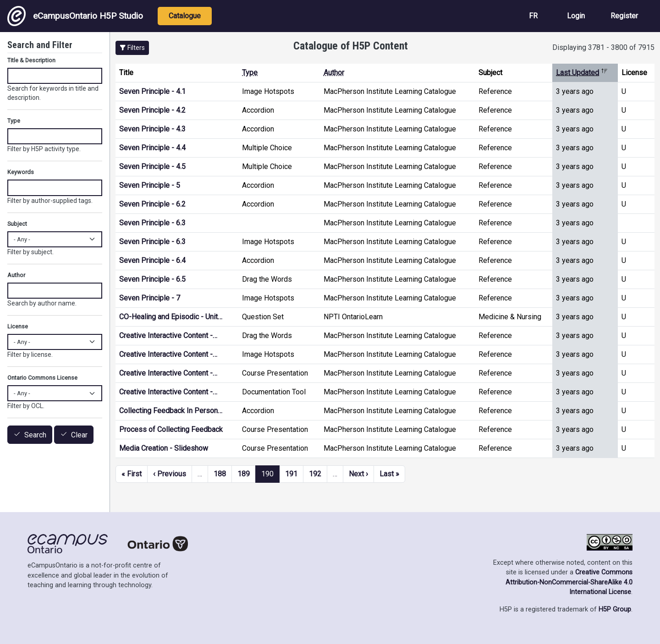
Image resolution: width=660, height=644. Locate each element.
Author (334, 73)
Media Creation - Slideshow (164, 448)
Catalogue (185, 16)
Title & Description (31, 60)
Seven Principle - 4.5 (152, 166)
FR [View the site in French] (533, 16)
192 (315, 474)
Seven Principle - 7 (150, 298)
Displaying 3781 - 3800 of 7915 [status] (603, 47)
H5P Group (615, 609)
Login (576, 16)
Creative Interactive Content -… (168, 336)
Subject (17, 224)
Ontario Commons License (42, 378)
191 (291, 474)
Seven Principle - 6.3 (152, 223)
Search (35, 435)
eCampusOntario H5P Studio (75, 16)
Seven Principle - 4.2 (152, 110)
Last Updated (582, 73)
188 (220, 474)
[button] (132, 48)
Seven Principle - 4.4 (152, 148)
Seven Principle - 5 (150, 185)
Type (250, 73)
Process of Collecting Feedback (171, 429)
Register (624, 16)
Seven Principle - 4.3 (152, 129)
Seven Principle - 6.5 (152, 279)
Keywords (21, 172)
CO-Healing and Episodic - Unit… (171, 317)
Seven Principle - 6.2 (152, 204)
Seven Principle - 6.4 (152, 260)
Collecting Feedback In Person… (171, 411)
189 (244, 474)
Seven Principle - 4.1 (152, 91)
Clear (79, 435)
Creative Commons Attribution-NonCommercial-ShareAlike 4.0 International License (569, 582)
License (18, 326)
